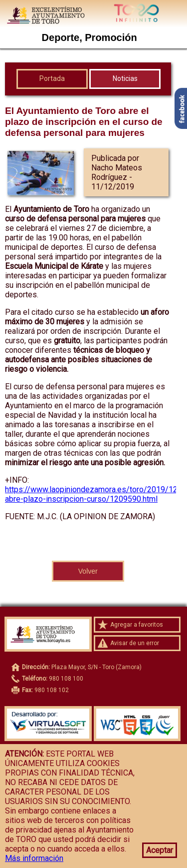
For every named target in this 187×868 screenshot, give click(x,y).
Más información (34, 858)
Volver (88, 571)
